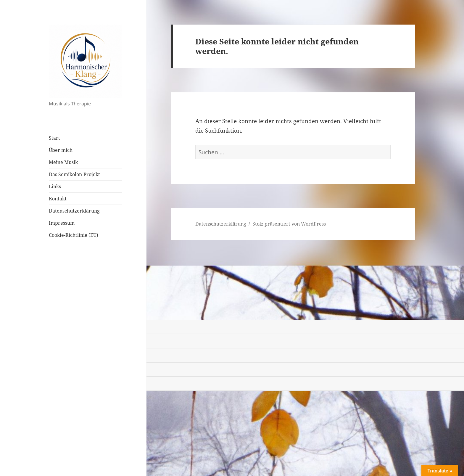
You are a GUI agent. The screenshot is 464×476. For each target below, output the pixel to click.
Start (54, 138)
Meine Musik (63, 162)
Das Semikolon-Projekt (74, 174)
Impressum (62, 223)
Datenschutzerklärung (74, 211)
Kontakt (58, 199)
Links (55, 186)
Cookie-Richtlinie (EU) (74, 235)
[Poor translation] (38, 312)
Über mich (61, 150)
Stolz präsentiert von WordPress (289, 224)
